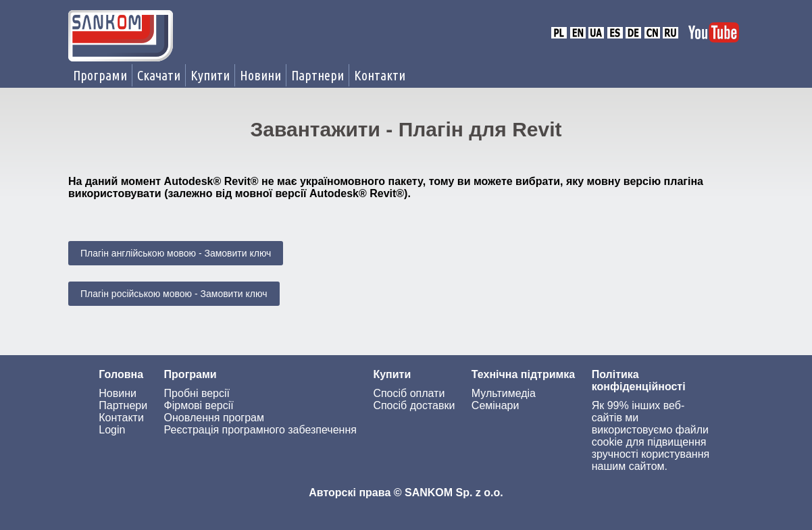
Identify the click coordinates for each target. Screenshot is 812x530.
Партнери (318, 75)
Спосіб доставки (414, 405)
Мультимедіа (504, 393)
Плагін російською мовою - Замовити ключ (174, 294)
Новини (260, 75)
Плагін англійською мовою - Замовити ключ (176, 253)
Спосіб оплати (409, 393)
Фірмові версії (199, 405)
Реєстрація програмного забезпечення (260, 430)
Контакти (380, 75)
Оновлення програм (214, 418)
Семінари (496, 405)
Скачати (159, 75)
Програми (100, 75)
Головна (121, 374)
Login (112, 430)
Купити (210, 75)
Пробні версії (197, 393)
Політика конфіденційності (639, 380)
